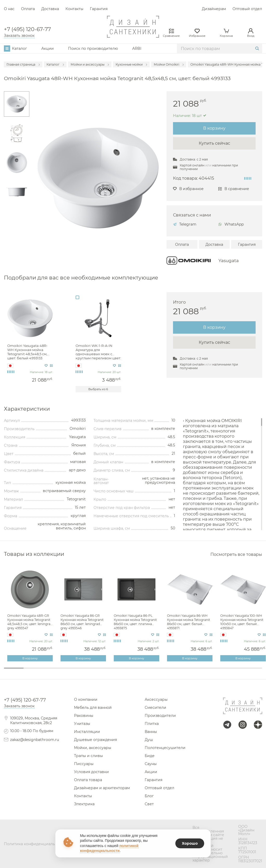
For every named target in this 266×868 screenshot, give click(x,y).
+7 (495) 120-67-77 (27, 29)
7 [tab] (133, 671)
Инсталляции (87, 732)
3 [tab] (54, 671)
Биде (150, 756)
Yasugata (229, 261)
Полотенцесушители (165, 748)
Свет (149, 804)
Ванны (151, 732)
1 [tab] (14, 668)
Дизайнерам (214, 9)
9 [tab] (173, 671)
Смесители (155, 708)
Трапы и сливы (88, 756)
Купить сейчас (214, 143)
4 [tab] (73, 671)
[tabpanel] (31, 614)
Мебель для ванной (93, 708)
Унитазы (82, 724)
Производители (160, 716)
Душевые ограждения (95, 740)
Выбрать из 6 (98, 389)
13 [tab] (252, 671)
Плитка (152, 724)
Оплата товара (88, 780)
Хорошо (190, 843)
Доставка (50, 9)
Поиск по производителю (93, 48)
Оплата (28, 9)
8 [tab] (153, 671)
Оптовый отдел (247, 9)
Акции (48, 48)
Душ (149, 740)
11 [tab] (212, 671)
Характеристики (27, 409)
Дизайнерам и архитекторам (102, 788)
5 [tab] (93, 671)
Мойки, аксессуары (93, 748)
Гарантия (99, 9)
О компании (86, 699)
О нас (9, 9)
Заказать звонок (19, 36)
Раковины (84, 716)
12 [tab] (232, 671)
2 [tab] (34, 671)
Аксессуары (156, 699)
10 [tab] (192, 671)
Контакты (74, 9)
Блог (149, 796)
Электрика (84, 804)
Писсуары (84, 764)
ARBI (137, 48)
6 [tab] (113, 671)
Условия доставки (91, 772)
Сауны (151, 764)
